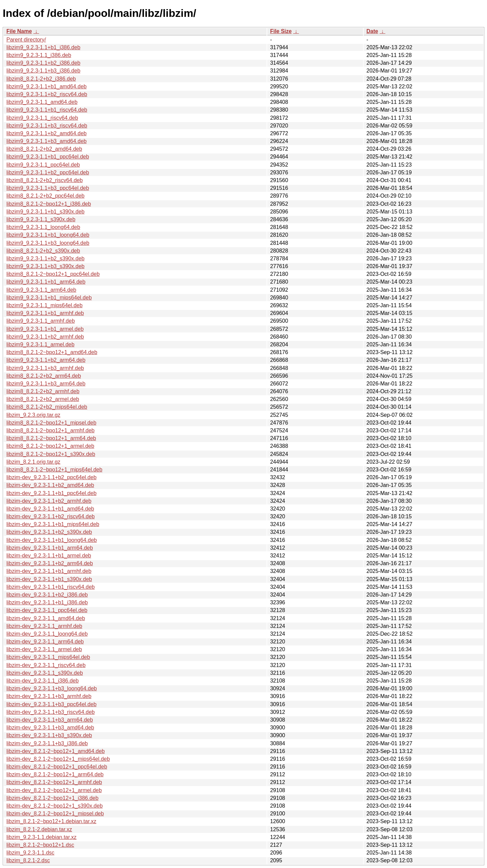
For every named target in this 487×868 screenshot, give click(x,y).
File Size (281, 31)
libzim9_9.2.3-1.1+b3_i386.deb (43, 71)
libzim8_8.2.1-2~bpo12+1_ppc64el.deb (53, 274)
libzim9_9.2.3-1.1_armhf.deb (41, 321)
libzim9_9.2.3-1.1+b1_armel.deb (45, 329)
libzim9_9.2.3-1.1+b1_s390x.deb (45, 212)
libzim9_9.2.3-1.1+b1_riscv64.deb (47, 110)
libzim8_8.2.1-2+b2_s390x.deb (43, 251)
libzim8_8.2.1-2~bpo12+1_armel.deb (50, 446)
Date (372, 31)
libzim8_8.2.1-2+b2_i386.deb (41, 79)
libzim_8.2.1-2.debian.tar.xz (39, 829)
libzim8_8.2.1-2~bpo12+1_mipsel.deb (51, 423)
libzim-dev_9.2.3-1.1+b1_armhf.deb (49, 571)
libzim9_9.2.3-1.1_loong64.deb (43, 227)
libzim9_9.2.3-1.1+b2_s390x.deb (45, 258)
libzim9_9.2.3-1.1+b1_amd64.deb (47, 86)
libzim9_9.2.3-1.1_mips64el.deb (44, 305)
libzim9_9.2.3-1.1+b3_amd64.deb (47, 141)
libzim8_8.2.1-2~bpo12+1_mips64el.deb (54, 470)
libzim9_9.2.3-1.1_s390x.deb (41, 219)
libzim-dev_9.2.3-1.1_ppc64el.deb (47, 610)
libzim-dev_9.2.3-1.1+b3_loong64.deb (52, 688)
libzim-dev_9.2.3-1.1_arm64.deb (45, 642)
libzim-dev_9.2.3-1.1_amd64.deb (46, 618)
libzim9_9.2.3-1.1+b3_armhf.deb (45, 368)
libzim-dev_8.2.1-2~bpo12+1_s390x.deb (55, 806)
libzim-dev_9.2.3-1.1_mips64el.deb (48, 657)
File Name (19, 31)
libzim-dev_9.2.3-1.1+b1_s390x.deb (49, 579)
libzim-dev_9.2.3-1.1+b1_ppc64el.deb (51, 493)
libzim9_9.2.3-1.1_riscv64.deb (42, 118)
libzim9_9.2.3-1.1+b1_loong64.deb (48, 235)
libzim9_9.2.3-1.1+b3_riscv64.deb (47, 126)
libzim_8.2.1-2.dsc (28, 860)
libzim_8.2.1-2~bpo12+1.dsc (40, 845)
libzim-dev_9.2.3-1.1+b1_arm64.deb (50, 548)
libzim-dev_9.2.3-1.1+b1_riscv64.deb (51, 587)
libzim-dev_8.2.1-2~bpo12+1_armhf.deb (54, 782)
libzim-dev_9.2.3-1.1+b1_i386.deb (47, 602)
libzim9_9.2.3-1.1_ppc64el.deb (43, 165)
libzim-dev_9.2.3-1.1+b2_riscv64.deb (51, 516)
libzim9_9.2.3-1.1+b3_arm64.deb (46, 384)
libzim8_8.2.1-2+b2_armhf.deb (43, 391)
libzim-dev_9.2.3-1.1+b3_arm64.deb (50, 720)
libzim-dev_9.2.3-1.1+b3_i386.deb (47, 743)
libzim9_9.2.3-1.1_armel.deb (40, 344)
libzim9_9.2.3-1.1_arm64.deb (41, 290)
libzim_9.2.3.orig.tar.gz (33, 415)
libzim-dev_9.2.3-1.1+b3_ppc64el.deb (51, 704)
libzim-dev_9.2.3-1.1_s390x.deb (45, 673)
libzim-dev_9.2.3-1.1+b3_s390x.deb (49, 735)
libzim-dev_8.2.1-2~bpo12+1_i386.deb (52, 798)
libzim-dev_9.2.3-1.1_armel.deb (44, 649)
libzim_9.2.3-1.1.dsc (30, 853)
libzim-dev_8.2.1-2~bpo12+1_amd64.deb (56, 751)
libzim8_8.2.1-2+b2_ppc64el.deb (45, 196)
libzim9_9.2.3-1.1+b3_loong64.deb (48, 243)
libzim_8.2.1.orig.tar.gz (33, 462)
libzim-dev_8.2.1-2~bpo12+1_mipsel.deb (55, 814)
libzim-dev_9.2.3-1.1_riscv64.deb (46, 665)
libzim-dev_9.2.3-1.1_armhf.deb (44, 626)
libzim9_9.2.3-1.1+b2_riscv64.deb (47, 94)
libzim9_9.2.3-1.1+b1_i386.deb (43, 47)
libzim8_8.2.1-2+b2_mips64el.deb (47, 407)
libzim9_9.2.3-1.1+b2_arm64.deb (46, 360)
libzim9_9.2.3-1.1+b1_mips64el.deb (49, 298)
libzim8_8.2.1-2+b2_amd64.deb (44, 149)
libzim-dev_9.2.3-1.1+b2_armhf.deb (49, 501)
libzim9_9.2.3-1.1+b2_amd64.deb (47, 133)
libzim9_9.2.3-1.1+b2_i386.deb (43, 63)
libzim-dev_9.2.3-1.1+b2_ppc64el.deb (51, 477)
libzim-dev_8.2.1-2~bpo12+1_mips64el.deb (58, 759)
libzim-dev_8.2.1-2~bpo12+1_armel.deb (54, 790)
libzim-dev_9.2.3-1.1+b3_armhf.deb (49, 696)
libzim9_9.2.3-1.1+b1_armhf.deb (45, 313)
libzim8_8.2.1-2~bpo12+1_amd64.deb (52, 352)
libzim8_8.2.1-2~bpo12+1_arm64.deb (51, 438)
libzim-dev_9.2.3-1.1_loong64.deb (47, 634)
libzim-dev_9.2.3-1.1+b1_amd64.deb (50, 509)
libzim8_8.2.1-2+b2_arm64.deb (44, 376)
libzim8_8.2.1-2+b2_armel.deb (43, 399)
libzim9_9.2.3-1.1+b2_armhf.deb (45, 337)
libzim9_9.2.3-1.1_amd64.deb (42, 102)
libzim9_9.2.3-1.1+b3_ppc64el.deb (48, 188)
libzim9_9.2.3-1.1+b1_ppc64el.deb (48, 157)
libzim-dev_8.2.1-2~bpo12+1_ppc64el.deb (57, 767)
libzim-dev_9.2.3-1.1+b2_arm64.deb (50, 563)
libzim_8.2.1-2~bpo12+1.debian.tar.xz (51, 821)
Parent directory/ (26, 40)
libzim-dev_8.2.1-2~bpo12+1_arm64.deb (55, 774)
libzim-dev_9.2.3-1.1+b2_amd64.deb (50, 485)
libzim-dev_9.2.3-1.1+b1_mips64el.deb (53, 524)
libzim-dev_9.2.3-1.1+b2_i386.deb (47, 595)
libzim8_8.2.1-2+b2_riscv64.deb (44, 180)
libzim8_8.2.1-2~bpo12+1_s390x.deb (51, 454)
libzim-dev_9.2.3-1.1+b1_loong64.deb (52, 540)
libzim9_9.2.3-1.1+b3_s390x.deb (45, 266)
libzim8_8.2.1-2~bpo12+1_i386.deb (49, 204)
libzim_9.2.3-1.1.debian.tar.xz (41, 837)
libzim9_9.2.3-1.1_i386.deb (39, 55)
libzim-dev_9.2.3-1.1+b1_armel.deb (49, 556)
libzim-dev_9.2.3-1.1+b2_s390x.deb (49, 532)
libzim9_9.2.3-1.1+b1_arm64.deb (46, 282)
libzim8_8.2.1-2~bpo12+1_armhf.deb (51, 430)
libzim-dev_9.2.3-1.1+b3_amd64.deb (50, 728)
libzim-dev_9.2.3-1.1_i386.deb (42, 681)
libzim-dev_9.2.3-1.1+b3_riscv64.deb (51, 712)
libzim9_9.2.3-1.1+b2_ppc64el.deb (48, 172)
